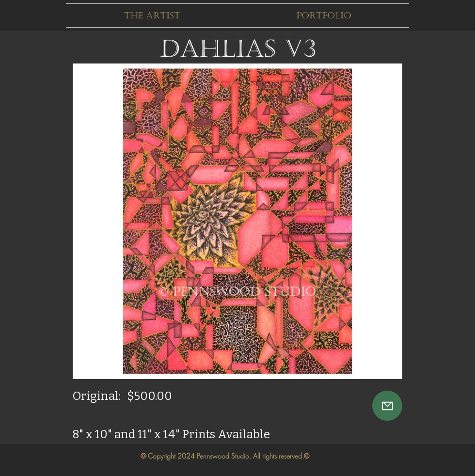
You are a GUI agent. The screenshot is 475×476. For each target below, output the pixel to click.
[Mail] (387, 406)
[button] (152, 16)
